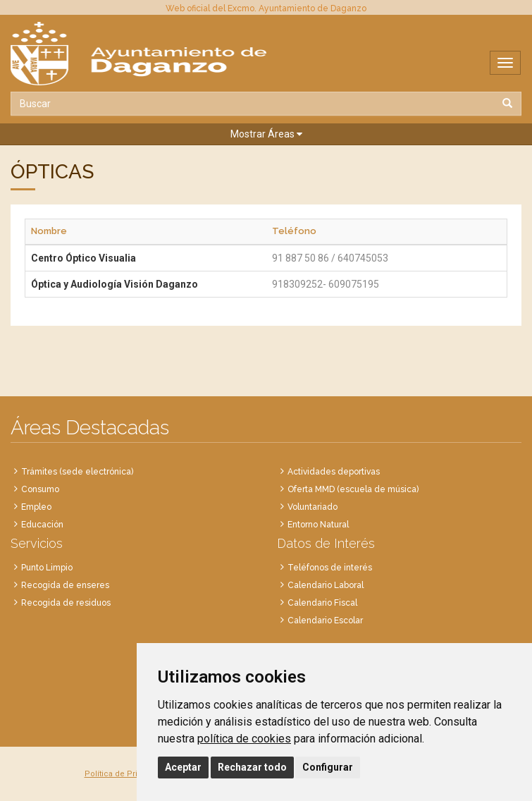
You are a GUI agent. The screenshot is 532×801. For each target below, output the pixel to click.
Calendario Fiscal (322, 603)
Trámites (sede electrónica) (77, 472)
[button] (266, 134)
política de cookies (244, 739)
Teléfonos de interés (330, 568)
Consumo (40, 489)
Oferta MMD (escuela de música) (353, 489)
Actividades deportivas (334, 472)
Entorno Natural (318, 525)
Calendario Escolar (325, 620)
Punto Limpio (47, 568)
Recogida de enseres (65, 585)
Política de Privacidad (125, 774)
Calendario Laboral (326, 585)
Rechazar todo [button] (252, 767)
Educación (42, 525)
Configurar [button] (328, 767)
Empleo (36, 507)
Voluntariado (313, 507)
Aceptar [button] (183, 767)
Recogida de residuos (66, 603)
